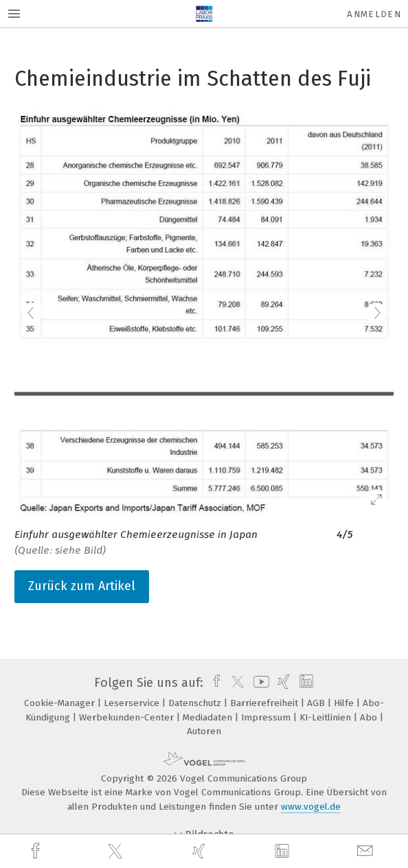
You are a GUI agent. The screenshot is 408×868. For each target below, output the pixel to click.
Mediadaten (209, 717)
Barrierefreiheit (265, 703)
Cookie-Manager (61, 703)
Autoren (204, 731)
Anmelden (374, 14)
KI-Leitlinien (327, 717)
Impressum (267, 717)
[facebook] (37, 851)
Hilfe (345, 703)
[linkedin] (284, 852)
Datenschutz (196, 703)
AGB (317, 703)
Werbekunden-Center (128, 717)
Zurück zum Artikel (82, 586)
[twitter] (117, 852)
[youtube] (259, 683)
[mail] (367, 851)
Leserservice (133, 703)
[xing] (201, 851)
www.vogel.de (311, 807)
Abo (370, 717)
